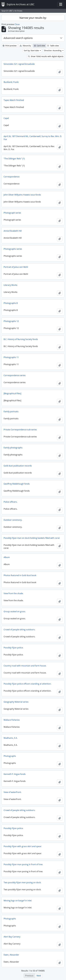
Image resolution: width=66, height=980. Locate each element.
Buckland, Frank (11, 82)
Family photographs (13, 448)
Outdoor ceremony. (13, 520)
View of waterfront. (13, 792)
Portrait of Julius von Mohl (16, 267)
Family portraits (11, 412)
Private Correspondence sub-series (20, 430)
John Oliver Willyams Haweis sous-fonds (22, 195)
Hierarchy (25, 46)
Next (39, 976)
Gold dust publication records (18, 466)
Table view (53, 46)
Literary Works (10, 285)
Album (7, 557)
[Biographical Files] (12, 393)
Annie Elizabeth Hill (13, 231)
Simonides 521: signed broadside (19, 64)
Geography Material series (16, 702)
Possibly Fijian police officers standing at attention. (27, 684)
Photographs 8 (11, 303)
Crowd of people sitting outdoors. (19, 630)
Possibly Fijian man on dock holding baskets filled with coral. (32, 538)
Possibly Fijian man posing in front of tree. (23, 864)
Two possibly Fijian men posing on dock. (22, 883)
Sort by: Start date (32, 50)
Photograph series (12, 213)
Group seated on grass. (15, 612)
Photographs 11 (11, 357)
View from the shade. (14, 593)
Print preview (10, 46)
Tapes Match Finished (14, 100)
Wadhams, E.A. (11, 738)
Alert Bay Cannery (12, 937)
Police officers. (10, 502)
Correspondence (12, 177)
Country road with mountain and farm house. (25, 666)
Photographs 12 (11, 321)
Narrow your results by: (33, 18)
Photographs (10, 756)
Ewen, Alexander (11, 955)
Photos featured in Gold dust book (20, 575)
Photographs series (13, 249)
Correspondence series (15, 375)
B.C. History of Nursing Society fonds (21, 339)
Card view (40, 46)
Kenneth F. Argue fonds (15, 774)
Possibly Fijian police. (13, 648)
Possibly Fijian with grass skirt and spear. (23, 846)
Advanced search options (18, 38)
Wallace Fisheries (12, 720)
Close (17, 24)
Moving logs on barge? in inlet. (18, 901)
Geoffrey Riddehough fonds (17, 484)
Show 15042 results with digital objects (46, 56)
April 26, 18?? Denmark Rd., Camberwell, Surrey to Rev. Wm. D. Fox (33, 138)
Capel (6, 118)
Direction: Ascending (53, 50)
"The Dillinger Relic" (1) (14, 159)
